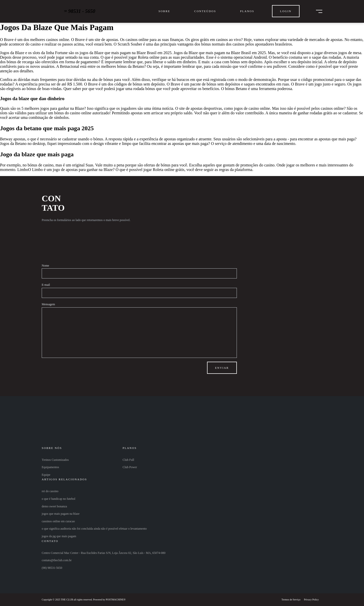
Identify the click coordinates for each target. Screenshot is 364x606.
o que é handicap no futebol (59, 499)
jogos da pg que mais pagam (59, 536)
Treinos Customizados (55, 460)
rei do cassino (50, 491)
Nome (45, 266)
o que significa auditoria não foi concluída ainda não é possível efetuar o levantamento (94, 529)
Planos (247, 11)
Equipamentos (50, 467)
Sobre (164, 11)
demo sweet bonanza (54, 506)
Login (286, 11)
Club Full (128, 460)
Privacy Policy (311, 600)
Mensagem (48, 304)
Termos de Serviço (291, 600)
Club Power (130, 467)
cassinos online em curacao (58, 521)
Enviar (222, 368)
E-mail (46, 285)
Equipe (46, 475)
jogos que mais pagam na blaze (61, 514)
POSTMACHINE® (116, 600)
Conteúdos (205, 11)
